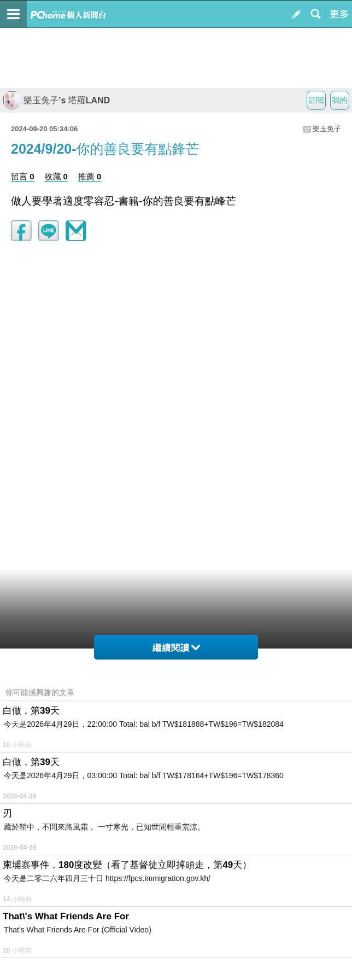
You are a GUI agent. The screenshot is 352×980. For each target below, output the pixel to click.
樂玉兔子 (327, 129)
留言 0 (23, 176)
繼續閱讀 (176, 648)
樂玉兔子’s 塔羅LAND (56, 100)
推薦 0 (90, 176)
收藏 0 (56, 176)
